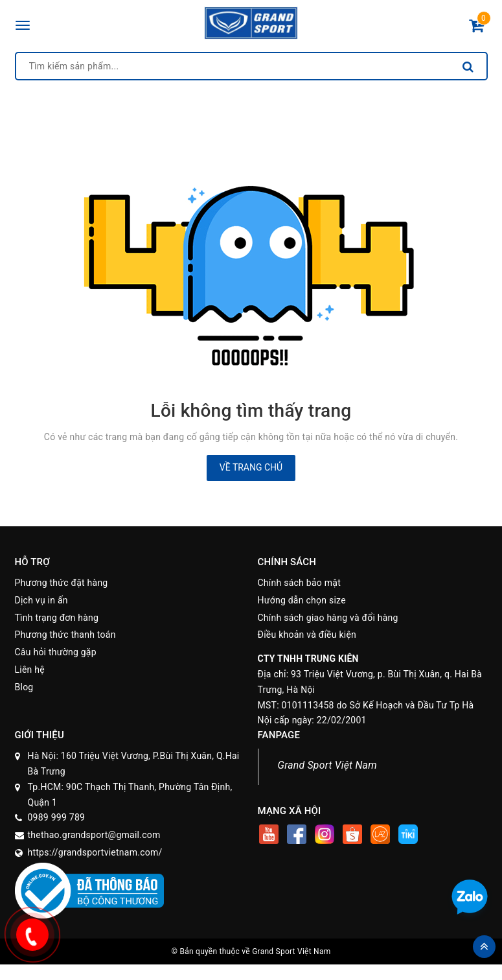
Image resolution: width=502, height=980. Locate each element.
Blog (24, 687)
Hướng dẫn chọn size (302, 600)
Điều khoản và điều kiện (307, 635)
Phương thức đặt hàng (62, 583)
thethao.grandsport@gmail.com (94, 835)
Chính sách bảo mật (299, 583)
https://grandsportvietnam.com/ (95, 852)
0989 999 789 (57, 817)
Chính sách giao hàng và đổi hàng (328, 618)
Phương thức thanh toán (65, 635)
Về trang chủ (251, 467)
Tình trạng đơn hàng (57, 618)
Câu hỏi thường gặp (56, 652)
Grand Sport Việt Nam (327, 765)
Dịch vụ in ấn (41, 600)
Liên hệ (30, 670)
